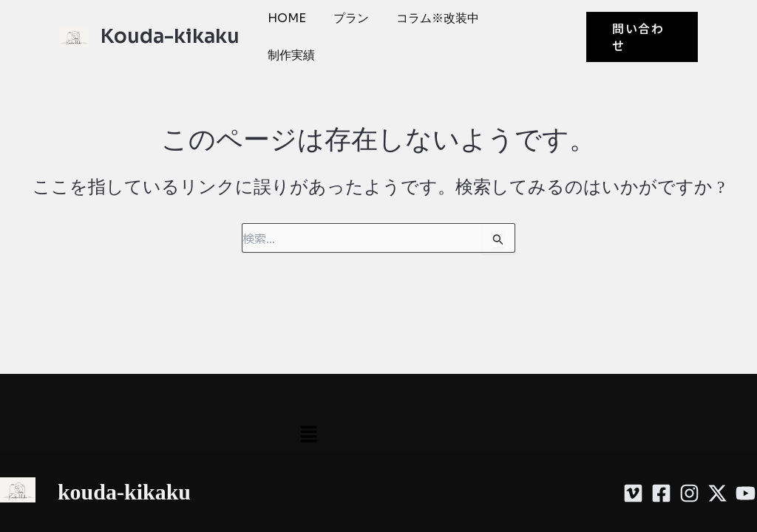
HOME (286, 23)
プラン (345, 23)
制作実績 (514, 23)
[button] (640, 23)
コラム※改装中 (427, 23)
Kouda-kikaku (170, 23)
